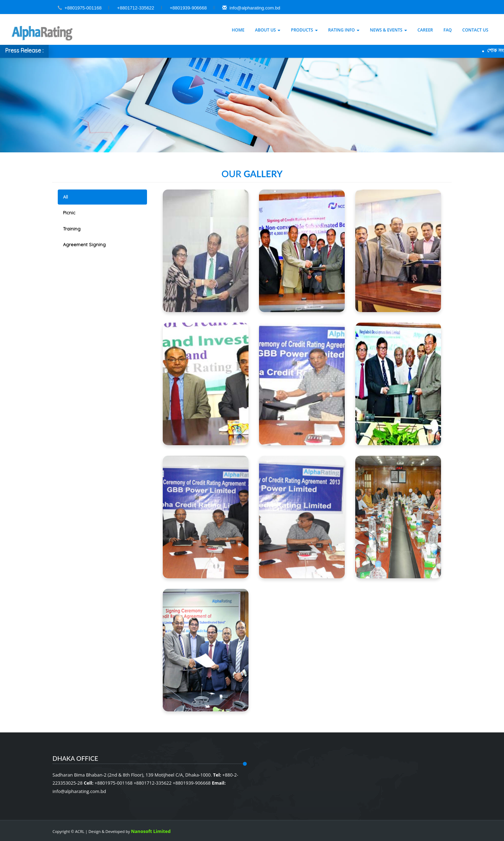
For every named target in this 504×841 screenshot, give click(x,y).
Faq (448, 30)
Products (304, 30)
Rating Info (344, 30)
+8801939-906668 (188, 8)
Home (238, 30)
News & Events (388, 30)
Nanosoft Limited (151, 831)
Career (425, 30)
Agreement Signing (84, 244)
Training (72, 229)
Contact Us (475, 30)
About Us (268, 30)
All (65, 197)
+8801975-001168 (83, 8)
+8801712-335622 (136, 8)
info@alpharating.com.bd (251, 8)
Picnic (69, 213)
